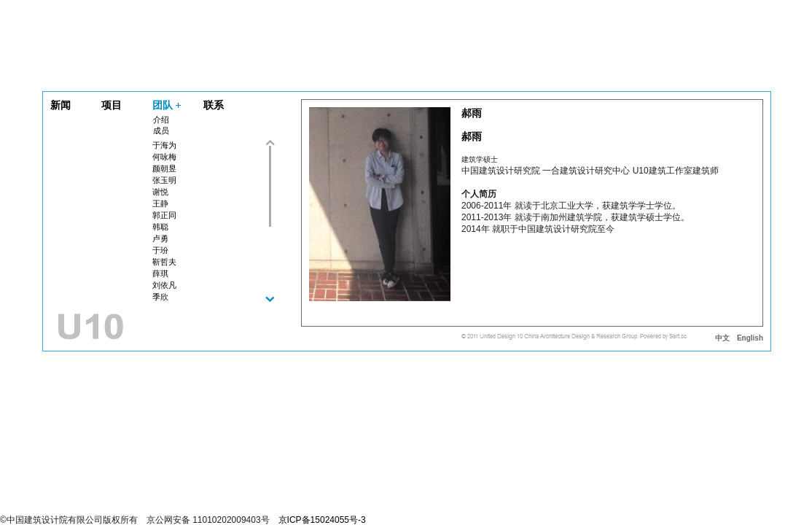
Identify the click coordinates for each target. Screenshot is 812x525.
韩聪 (160, 227)
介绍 (161, 120)
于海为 (164, 145)
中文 (722, 338)
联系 (214, 105)
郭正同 (164, 215)
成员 (161, 131)
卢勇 (160, 238)
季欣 (160, 297)
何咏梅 (164, 157)
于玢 (160, 250)
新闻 (60, 105)
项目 (112, 105)
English (750, 338)
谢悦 (160, 192)
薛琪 (160, 273)
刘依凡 (164, 285)
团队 (163, 105)
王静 (160, 203)
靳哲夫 (164, 262)
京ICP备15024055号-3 (322, 520)
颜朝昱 (164, 168)
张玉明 (164, 180)
